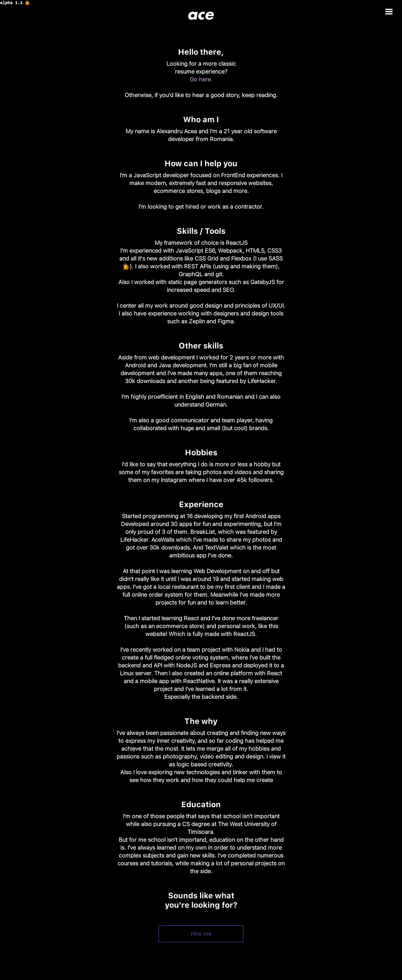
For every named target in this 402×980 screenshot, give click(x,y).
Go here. (201, 79)
